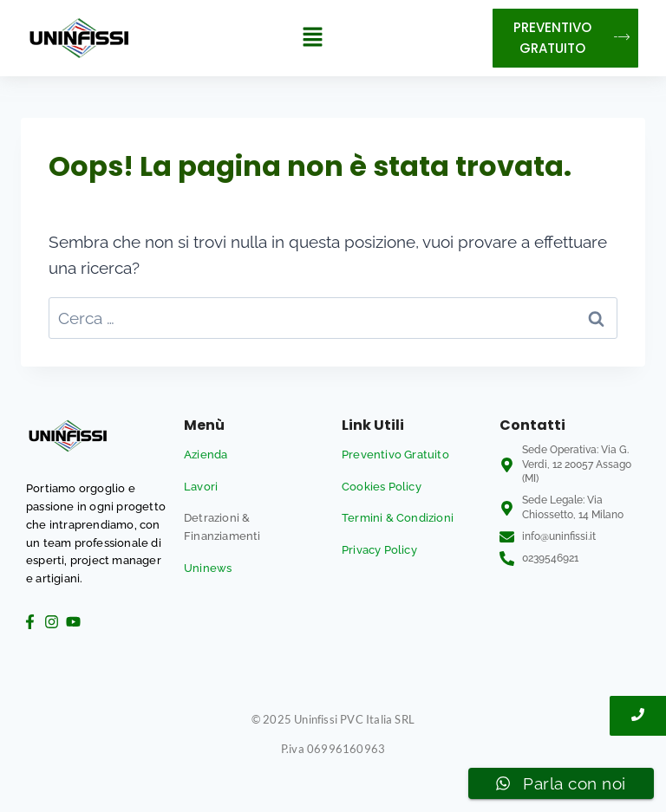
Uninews (208, 568)
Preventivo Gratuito (395, 455)
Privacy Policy (379, 550)
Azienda (206, 455)
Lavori (201, 487)
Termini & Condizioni (398, 518)
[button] (312, 38)
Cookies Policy (382, 487)
